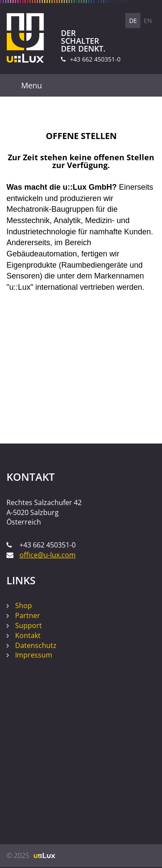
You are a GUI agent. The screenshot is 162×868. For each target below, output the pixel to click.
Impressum (34, 655)
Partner (28, 615)
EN (148, 21)
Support (29, 625)
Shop (24, 606)
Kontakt (28, 635)
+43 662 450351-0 (95, 59)
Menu (32, 85)
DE (133, 21)
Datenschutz (36, 645)
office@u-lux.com (48, 555)
